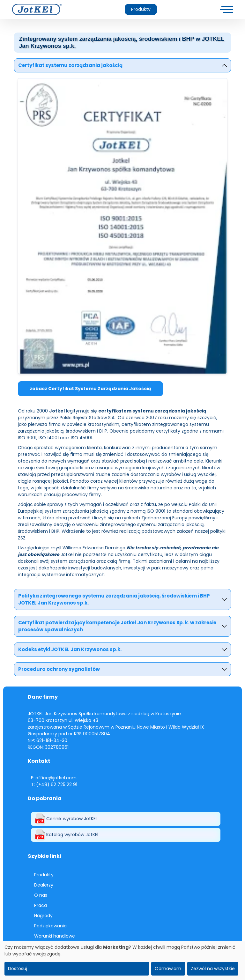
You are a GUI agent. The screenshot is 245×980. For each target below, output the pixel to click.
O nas (41, 895)
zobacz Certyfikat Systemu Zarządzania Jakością (90, 389)
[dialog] (122, 960)
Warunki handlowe (55, 936)
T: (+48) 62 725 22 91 (54, 784)
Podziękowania (50, 926)
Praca (41, 905)
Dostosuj (18, 969)
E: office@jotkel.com (54, 778)
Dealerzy (44, 885)
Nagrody (43, 916)
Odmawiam (168, 969)
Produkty (141, 9)
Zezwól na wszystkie (213, 969)
